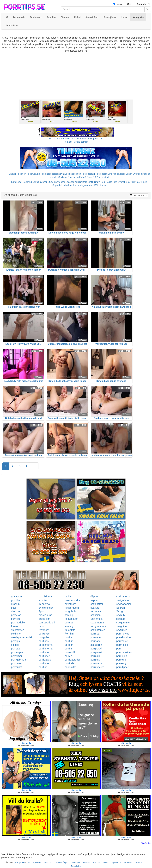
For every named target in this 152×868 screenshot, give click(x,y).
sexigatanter (98, 630)
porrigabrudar (19, 660)
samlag (69, 615)
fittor (14, 608)
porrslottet (70, 667)
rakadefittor (71, 619)
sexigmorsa (97, 623)
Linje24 (12, 174)
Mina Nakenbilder (116, 174)
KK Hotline (128, 863)
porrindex (70, 663)
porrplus (95, 656)
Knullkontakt (81, 182)
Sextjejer (63, 177)
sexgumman (123, 623)
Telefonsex (46, 174)
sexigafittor (97, 604)
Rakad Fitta (112, 182)
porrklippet (122, 667)
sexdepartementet (22, 637)
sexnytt (95, 608)
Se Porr (121, 608)
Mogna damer (87, 185)
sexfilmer (122, 630)
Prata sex (65, 174)
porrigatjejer (45, 660)
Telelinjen (21, 174)
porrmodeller (18, 623)
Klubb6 (83, 177)
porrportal (96, 649)
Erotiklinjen (140, 863)
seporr (94, 600)
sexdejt (15, 645)
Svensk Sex (124, 182)
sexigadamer (124, 604)
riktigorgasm (72, 608)
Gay (129, 4)
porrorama (97, 663)
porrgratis (44, 634)
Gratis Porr (100, 182)
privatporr (70, 604)
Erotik (91, 182)
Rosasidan (73, 177)
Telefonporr (101, 174)
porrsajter (96, 637)
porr (119, 649)
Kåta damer (100, 185)
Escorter (70, 182)
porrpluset (96, 652)
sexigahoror (123, 597)
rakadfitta (70, 630)
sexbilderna (45, 597)
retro (41, 626)
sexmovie (96, 611)
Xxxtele (106, 863)
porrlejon (16, 615)
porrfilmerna (46, 645)
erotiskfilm (44, 619)
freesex (15, 626)
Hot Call (97, 863)
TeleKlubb (76, 863)
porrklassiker (124, 637)
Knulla (144, 182)
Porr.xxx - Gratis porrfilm (76, 142)
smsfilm (43, 600)
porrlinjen (122, 656)
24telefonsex (46, 608)
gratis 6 (15, 604)
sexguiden (122, 626)
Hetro (119, 4)
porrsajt (15, 649)
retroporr (44, 630)
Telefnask (86, 863)
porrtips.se (19, 862)
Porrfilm (69, 634)
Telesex (56, 174)
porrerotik (70, 652)
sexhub (121, 615)
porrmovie (122, 641)
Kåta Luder (17, 182)
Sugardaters (59, 185)
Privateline (49, 863)
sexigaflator (123, 600)
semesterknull (47, 623)
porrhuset (17, 663)
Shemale (142, 4)
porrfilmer (44, 652)
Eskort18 (91, 177)
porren (68, 656)
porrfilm (15, 600)
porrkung (121, 660)
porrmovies (123, 634)
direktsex (16, 611)
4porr (42, 611)
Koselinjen (76, 174)
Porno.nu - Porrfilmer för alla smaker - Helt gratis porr (76, 139)
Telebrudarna (33, 174)
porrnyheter (97, 667)
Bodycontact (103, 177)
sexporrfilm (97, 645)
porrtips (69, 623)
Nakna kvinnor (40, 182)
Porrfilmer (136, 182)
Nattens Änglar (62, 863)
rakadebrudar (72, 600)
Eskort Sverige (133, 174)
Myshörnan (116, 863)
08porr (94, 597)
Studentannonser (56, 182)
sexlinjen (96, 615)
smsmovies (18, 630)
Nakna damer (72, 185)
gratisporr (17, 597)
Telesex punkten (34, 863)
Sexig (120, 611)
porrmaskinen (124, 652)
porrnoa (95, 634)
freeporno (44, 604)
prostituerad (46, 615)
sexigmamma (98, 626)
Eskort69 (27, 182)
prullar (68, 597)
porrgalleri (44, 637)
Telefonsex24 (88, 174)
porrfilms (44, 641)
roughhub (70, 611)
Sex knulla (97, 619)
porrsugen (17, 652)
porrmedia (122, 645)
